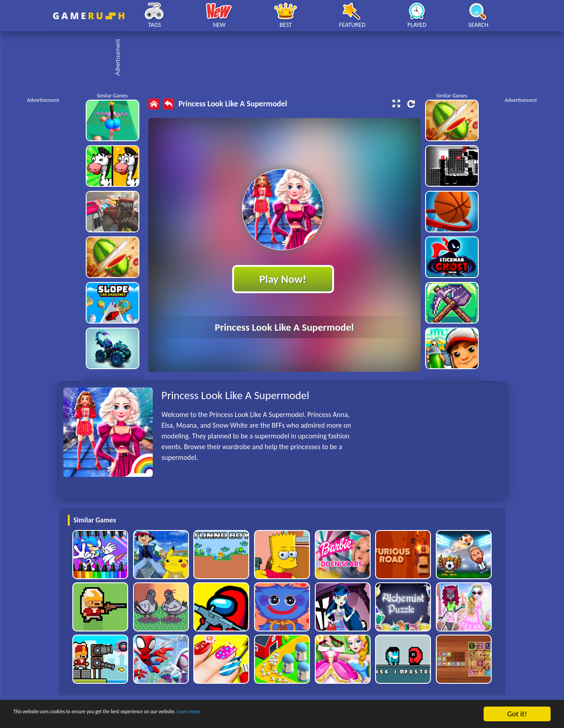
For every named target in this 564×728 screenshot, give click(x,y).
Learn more (279, 714)
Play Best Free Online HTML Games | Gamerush (89, 16)
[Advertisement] (287, 58)
